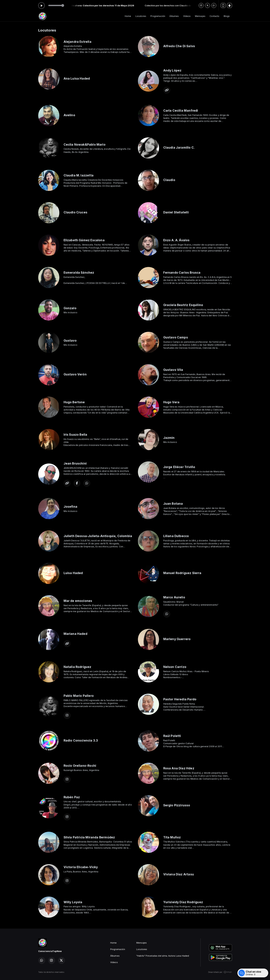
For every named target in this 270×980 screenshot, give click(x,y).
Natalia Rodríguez (77, 667)
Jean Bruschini (75, 463)
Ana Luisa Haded (77, 78)
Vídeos (187, 16)
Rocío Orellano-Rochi (80, 766)
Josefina (70, 507)
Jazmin (169, 438)
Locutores (141, 16)
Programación (158, 16)
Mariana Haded (75, 634)
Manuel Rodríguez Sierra (182, 573)
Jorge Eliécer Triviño (179, 467)
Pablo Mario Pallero (79, 696)
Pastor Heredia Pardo (180, 699)
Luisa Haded (73, 573)
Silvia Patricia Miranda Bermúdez (89, 837)
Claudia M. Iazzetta (79, 175)
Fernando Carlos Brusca (182, 273)
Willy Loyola (73, 902)
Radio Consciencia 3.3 (81, 740)
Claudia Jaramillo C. (179, 147)
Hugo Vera (171, 402)
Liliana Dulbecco (176, 536)
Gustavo (70, 340)
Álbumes (174, 16)
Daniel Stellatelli (176, 212)
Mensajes (200, 16)
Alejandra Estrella (77, 42)
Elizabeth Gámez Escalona (84, 240)
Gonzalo (70, 308)
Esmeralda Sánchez (79, 273)
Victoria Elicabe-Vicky (81, 867)
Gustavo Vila (173, 370)
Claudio (169, 180)
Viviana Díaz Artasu (179, 874)
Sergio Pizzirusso (177, 805)
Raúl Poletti (172, 736)
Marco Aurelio (174, 597)
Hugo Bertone (74, 402)
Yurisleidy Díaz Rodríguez (183, 902)
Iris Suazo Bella (75, 435)
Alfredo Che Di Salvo (179, 46)
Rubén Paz (72, 797)
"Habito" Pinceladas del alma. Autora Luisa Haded (163, 956)
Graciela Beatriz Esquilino (183, 305)
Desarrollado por (220, 972)
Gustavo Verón (75, 374)
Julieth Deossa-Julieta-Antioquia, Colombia (98, 536)
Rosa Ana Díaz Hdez (179, 768)
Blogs (227, 16)
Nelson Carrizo (175, 667)
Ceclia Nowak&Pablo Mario (85, 144)
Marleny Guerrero (177, 639)
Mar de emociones (78, 601)
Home (128, 16)
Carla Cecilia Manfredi (181, 111)
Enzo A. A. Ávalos (176, 240)
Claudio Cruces (76, 212)
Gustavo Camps (176, 337)
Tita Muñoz (172, 837)
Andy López (172, 70)
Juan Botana (173, 504)
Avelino (69, 115)
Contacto (214, 16)
